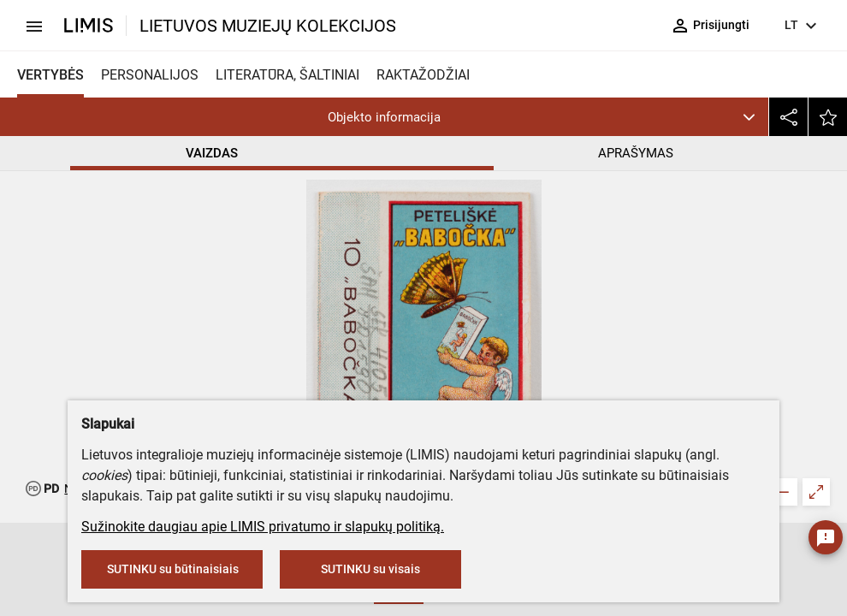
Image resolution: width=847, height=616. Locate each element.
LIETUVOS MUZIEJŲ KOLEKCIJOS (268, 26)
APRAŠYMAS (636, 153)
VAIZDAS (212, 153)
